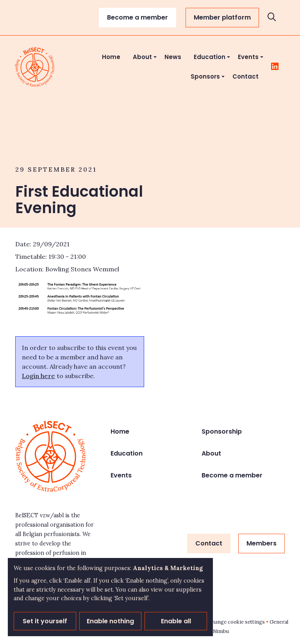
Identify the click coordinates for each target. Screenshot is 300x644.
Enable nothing (110, 621)
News (173, 57)
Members (262, 543)
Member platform (222, 17)
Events (248, 57)
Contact (246, 76)
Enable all (176, 621)
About (142, 57)
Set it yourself (45, 621)
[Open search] (272, 18)
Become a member (137, 17)
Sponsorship (222, 431)
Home (111, 57)
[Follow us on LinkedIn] (275, 67)
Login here (38, 376)
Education (210, 57)
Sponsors (205, 76)
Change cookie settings (237, 622)
